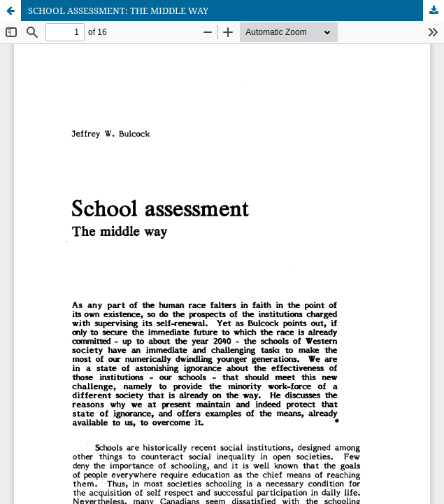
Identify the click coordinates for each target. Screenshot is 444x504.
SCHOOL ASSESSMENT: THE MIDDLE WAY (118, 10)
